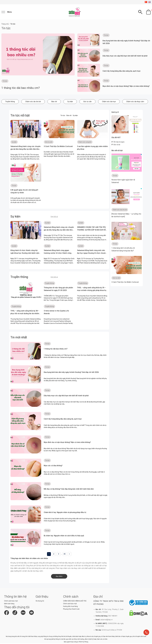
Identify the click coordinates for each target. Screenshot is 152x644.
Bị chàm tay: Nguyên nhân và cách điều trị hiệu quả (64, 537)
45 (65, 555)
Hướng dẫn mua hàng (70, 607)
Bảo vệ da (117, 145)
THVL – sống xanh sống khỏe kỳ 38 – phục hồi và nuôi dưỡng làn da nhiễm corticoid (25, 314)
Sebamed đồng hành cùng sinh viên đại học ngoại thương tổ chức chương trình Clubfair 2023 (92, 254)
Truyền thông (10, 102)
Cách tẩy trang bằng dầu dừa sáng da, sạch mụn (122, 72)
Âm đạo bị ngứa (119, 143)
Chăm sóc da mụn (109, 102)
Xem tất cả (54, 217)
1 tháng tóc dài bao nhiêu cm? (21, 89)
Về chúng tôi (40, 602)
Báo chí (54, 102)
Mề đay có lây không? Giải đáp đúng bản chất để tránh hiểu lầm (69, 490)
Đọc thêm (59, 577)
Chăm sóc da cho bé (33, 102)
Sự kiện (70, 102)
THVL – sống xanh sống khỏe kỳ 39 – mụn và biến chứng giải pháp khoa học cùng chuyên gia (92, 291)
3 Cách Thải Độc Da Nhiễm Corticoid (58, 147)
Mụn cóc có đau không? (53, 467)
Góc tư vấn (87, 102)
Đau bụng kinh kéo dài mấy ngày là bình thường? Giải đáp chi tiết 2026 (71, 373)
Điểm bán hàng (9, 604)
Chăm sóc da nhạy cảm (135, 102)
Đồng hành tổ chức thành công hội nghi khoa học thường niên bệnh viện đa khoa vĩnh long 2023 (25, 254)
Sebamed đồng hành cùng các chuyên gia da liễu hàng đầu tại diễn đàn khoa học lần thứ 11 (26, 150)
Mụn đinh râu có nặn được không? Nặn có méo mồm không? (126, 87)
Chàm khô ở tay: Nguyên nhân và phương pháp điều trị (65, 513)
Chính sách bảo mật (11, 602)
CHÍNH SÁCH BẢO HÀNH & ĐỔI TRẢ (75, 602)
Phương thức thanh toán (71, 610)
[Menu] (7, 12)
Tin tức (63, 116)
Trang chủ (5, 25)
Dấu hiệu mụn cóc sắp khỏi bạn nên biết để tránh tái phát (125, 57)
